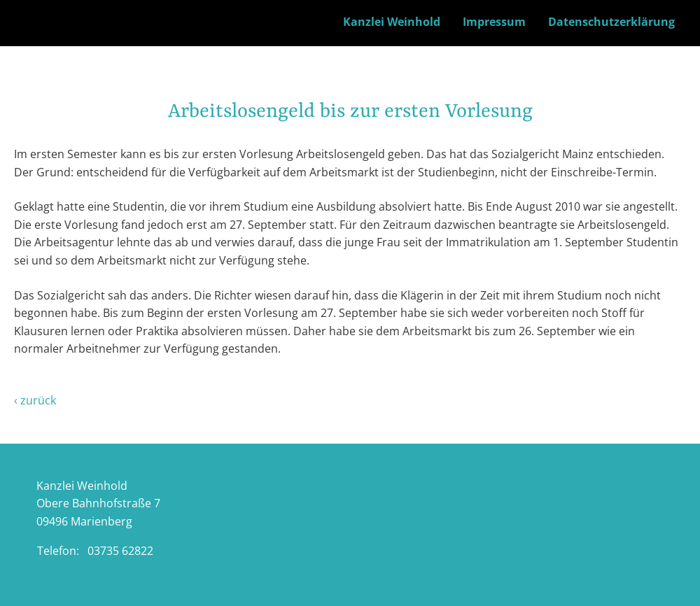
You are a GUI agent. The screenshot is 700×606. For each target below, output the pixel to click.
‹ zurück (35, 400)
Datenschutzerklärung (611, 22)
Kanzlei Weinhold (392, 22)
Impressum (494, 22)
